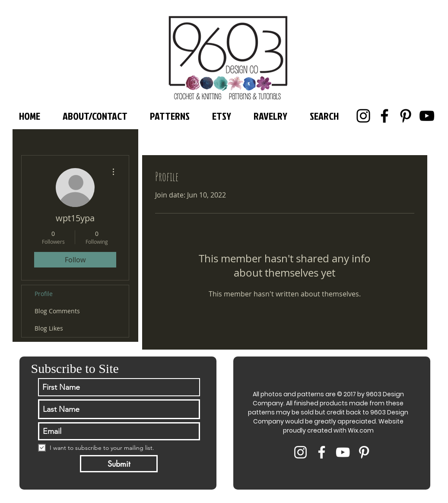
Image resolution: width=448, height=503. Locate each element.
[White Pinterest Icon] (364, 452)
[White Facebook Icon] (322, 452)
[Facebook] (384, 116)
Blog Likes (49, 328)
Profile (44, 294)
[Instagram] (363, 116)
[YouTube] (427, 116)
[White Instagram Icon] (300, 452)
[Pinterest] (406, 116)
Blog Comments (57, 311)
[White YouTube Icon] (343, 452)
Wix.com (361, 430)
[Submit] (119, 464)
